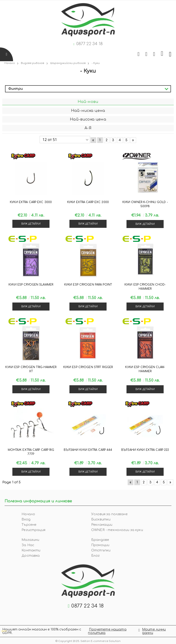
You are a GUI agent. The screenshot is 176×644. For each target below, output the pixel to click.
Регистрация (33, 530)
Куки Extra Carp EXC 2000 (88, 202)
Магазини (30, 540)
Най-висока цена (88, 119)
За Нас (28, 545)
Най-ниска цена (88, 111)
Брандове (100, 540)
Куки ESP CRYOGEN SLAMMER (31, 285)
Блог (96, 556)
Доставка (31, 556)
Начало (28, 514)
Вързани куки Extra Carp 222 (145, 450)
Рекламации (102, 525)
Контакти (31, 550)
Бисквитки (101, 519)
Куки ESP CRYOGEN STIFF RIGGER (88, 367)
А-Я (88, 128)
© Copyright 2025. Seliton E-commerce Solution (88, 641)
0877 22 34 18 (89, 44)
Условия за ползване (109, 514)
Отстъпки (101, 550)
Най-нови (88, 102)
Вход (26, 519)
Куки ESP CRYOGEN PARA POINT (88, 285)
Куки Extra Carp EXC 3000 (31, 202)
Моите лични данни (154, 631)
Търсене (29, 525)
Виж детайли (31, 224)
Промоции (100, 545)
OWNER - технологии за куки (117, 530)
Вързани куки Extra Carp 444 (88, 450)
